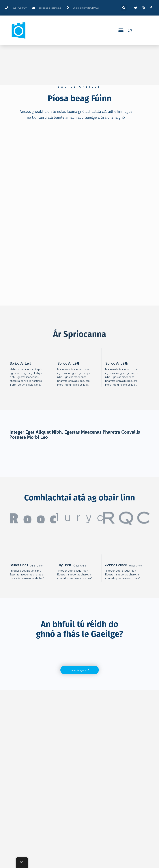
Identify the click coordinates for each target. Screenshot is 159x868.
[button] (121, 30)
